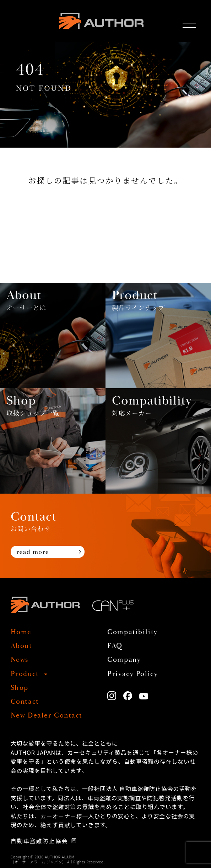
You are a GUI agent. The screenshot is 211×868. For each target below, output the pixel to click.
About (21, 646)
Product (25, 674)
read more (33, 551)
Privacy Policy (132, 674)
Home (21, 632)
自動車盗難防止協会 (39, 841)
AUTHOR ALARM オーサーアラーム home (101, 21)
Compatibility (132, 632)
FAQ (115, 646)
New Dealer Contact (47, 716)
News (20, 660)
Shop (20, 688)
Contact (25, 702)
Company (124, 660)
